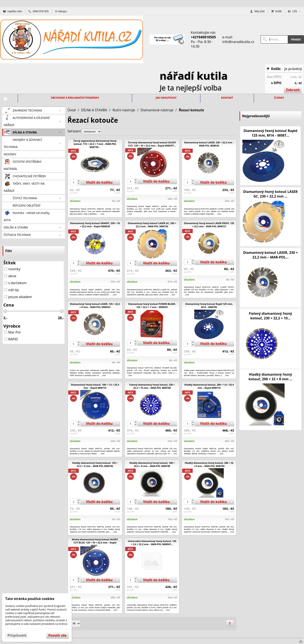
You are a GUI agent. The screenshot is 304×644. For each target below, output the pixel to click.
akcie (10, 276)
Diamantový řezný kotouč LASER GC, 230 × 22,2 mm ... (270, 194)
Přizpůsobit (17, 635)
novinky (12, 269)
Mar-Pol (12, 332)
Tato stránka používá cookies (30, 599)
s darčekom (16, 283)
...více (129, 214)
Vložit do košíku (99, 182)
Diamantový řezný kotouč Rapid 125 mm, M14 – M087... (271, 133)
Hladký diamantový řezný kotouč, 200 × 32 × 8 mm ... (270, 377)
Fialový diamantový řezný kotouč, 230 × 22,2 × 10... (270, 316)
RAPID (11, 339)
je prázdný (293, 69)
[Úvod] (72, 39)
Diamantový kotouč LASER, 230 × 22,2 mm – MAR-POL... (270, 255)
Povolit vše (57, 635)
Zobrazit (293, 90)
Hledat (296, 39)
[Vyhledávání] (274, 39)
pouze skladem (18, 297)
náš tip (12, 290)
